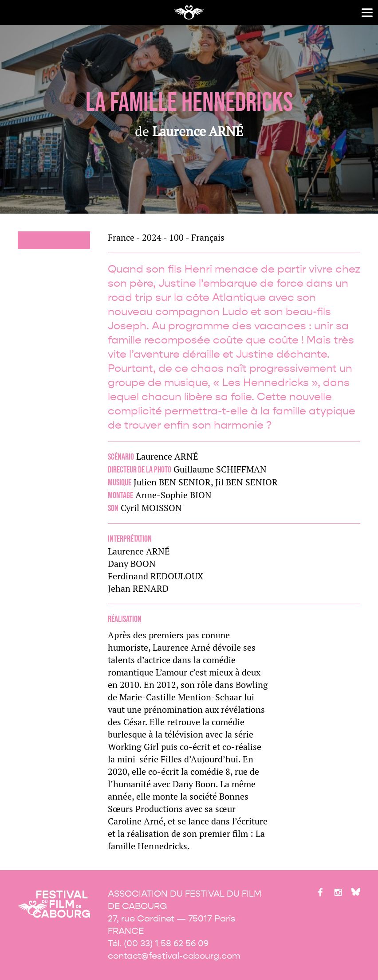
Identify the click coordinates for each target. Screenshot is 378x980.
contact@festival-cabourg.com (174, 956)
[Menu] (367, 13)
